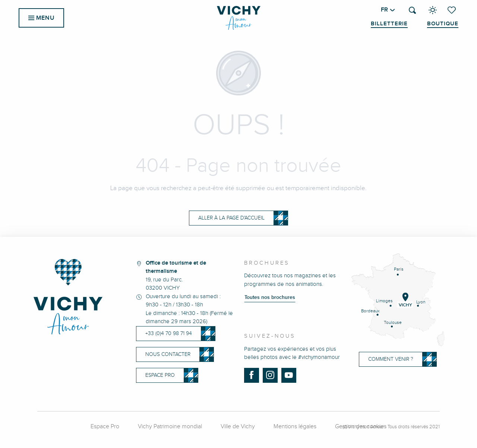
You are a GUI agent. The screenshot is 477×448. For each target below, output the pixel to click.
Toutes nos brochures (270, 297)
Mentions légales (295, 427)
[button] (412, 10)
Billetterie (389, 24)
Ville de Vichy (238, 427)
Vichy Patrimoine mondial (170, 427)
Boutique (443, 24)
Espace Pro (105, 427)
